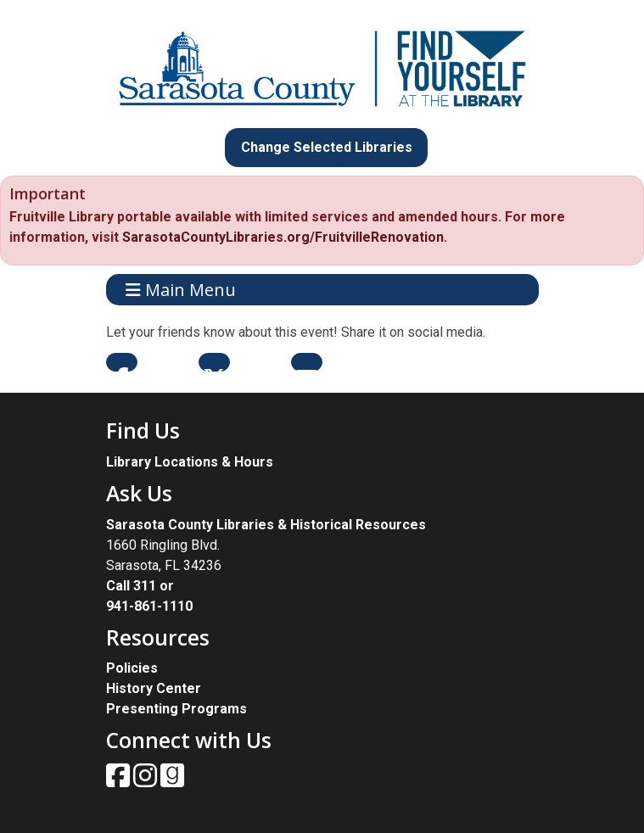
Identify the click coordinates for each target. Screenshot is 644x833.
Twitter (214, 362)
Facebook (122, 362)
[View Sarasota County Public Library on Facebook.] (120, 781)
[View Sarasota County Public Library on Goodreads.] (172, 781)
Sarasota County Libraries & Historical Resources (266, 525)
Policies (132, 668)
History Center (154, 688)
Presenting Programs (176, 709)
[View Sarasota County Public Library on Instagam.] (147, 781)
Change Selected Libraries (327, 147)
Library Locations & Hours (190, 462)
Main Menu (181, 290)
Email (307, 362)
